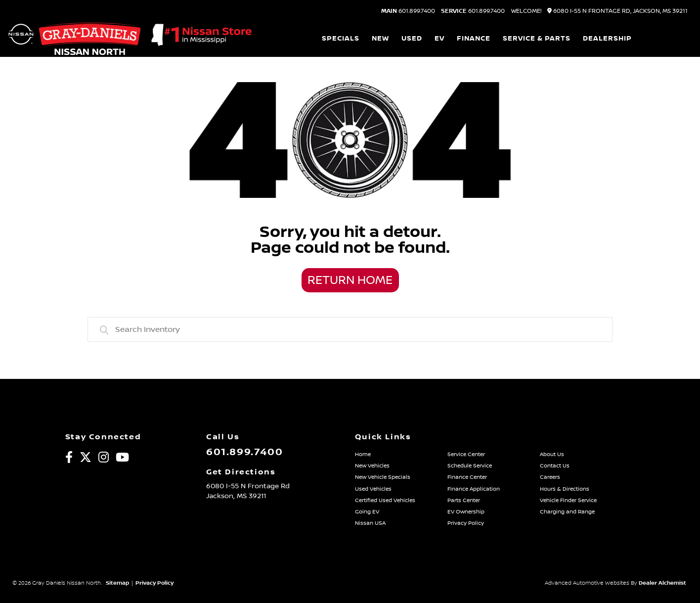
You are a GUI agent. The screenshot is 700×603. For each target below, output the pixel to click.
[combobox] (350, 329)
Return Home (350, 280)
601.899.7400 (408, 11)
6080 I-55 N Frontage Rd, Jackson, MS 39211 (617, 11)
